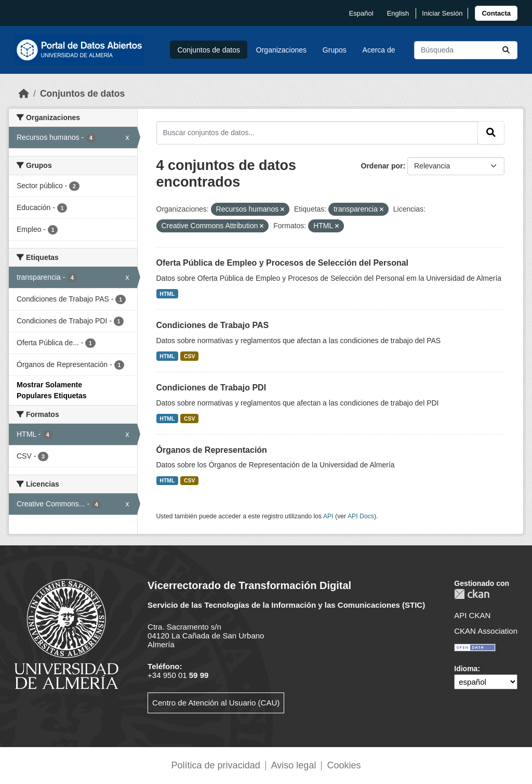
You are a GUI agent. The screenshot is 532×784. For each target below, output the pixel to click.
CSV (190, 356)
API (328, 516)
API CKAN (472, 615)
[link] (496, 13)
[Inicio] (24, 94)
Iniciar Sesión (442, 13)
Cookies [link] (344, 765)
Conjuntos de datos (209, 50)
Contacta (496, 13)
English (398, 13)
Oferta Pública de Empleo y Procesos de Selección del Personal (283, 263)
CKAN (472, 594)
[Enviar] (506, 50)
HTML (167, 294)
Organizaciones (281, 50)
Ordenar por (382, 166)
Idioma (466, 669)
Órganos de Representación (212, 450)
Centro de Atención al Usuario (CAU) (216, 703)
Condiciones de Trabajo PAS (213, 325)
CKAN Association (486, 631)
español (361, 13)
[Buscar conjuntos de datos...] (466, 50)
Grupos (335, 50)
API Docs (361, 516)
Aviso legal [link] (294, 765)
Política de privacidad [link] (216, 765)
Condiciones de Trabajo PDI (211, 388)
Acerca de (379, 50)
